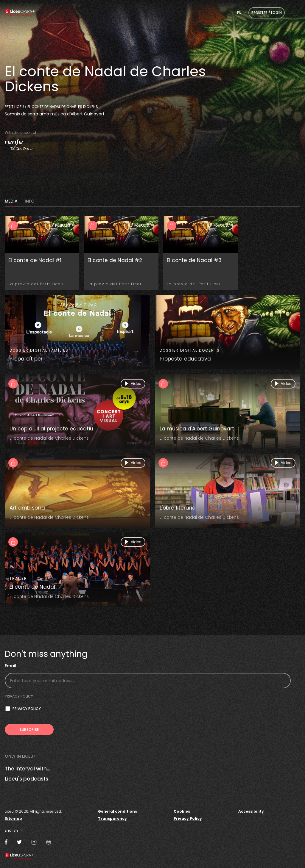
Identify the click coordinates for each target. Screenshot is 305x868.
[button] (294, 13)
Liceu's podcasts (27, 779)
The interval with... (28, 769)
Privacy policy (19, 696)
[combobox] (242, 13)
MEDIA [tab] (11, 202)
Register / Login (267, 13)
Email (10, 666)
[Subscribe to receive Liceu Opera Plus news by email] (29, 730)
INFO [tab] (30, 202)
